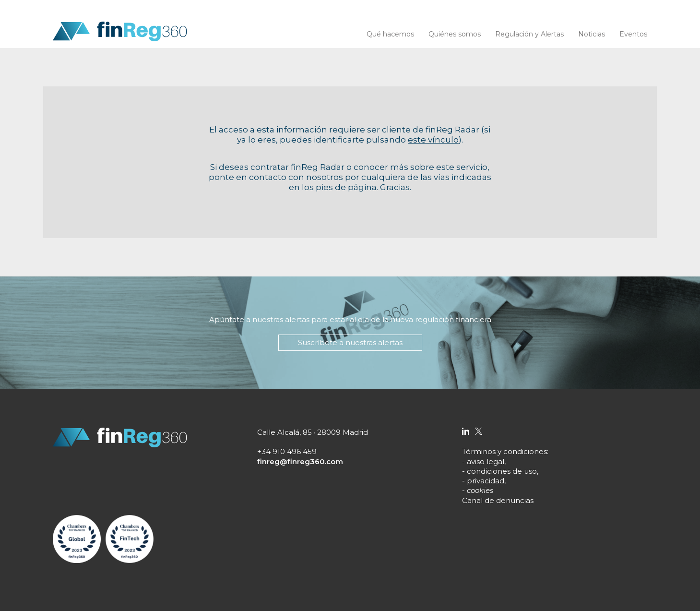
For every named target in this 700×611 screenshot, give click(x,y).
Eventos (633, 34)
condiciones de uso (502, 471)
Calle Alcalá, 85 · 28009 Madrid (313, 432)
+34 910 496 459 (287, 451)
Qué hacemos (390, 34)
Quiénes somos (455, 34)
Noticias (592, 34)
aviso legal (486, 461)
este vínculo (433, 140)
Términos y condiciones (504, 451)
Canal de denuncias (498, 500)
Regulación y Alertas (529, 34)
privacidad (486, 481)
